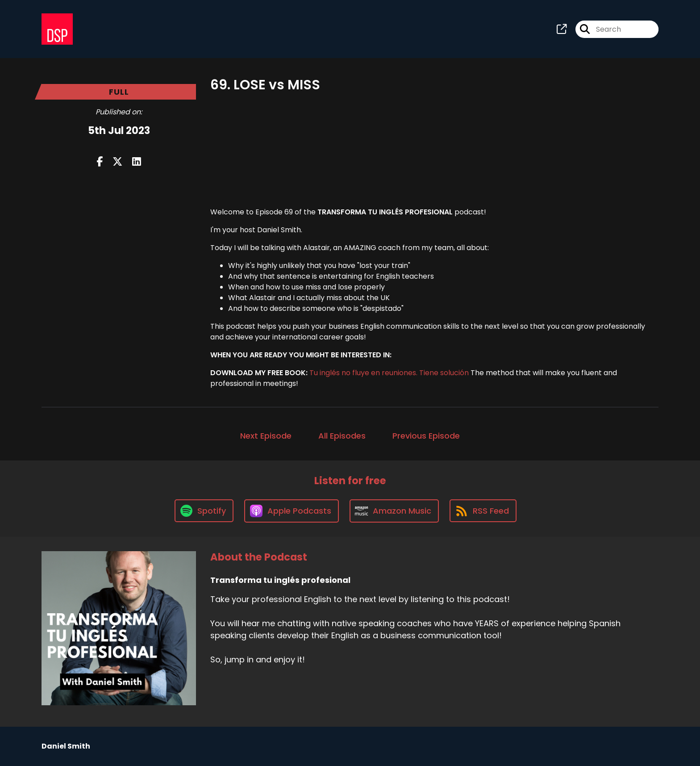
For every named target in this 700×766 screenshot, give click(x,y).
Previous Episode (426, 436)
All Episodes (342, 436)
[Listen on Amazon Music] (394, 511)
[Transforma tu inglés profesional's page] (562, 29)
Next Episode (266, 436)
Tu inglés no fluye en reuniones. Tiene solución (389, 373)
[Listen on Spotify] (204, 511)
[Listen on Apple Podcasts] (292, 511)
